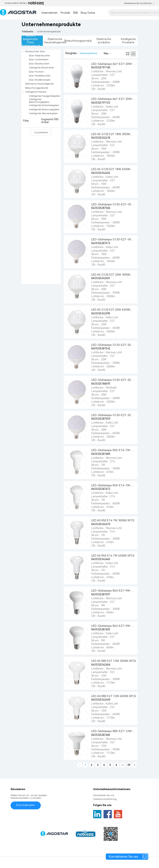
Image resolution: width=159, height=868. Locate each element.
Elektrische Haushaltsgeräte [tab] (55, 41)
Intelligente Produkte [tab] (128, 41)
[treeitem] (41, 66)
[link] (49, 32)
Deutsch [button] (149, 3)
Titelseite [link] (27, 32)
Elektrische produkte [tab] (104, 41)
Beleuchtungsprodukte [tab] (79, 41)
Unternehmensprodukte (49, 32)
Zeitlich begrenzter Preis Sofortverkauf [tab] (31, 41)
